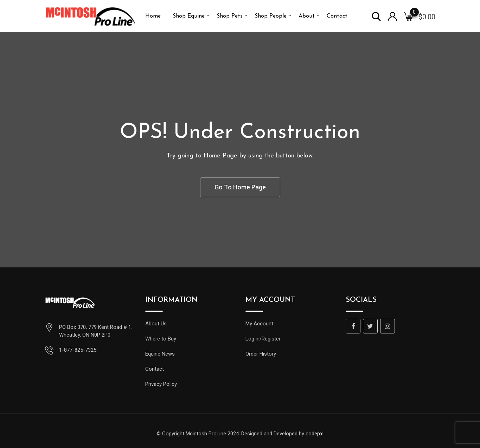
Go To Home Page (240, 187)
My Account (259, 324)
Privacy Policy (161, 384)
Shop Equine (189, 16)
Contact (337, 16)
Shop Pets (230, 16)
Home (153, 16)
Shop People (271, 16)
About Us (156, 324)
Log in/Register (263, 339)
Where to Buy (161, 339)
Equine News (160, 354)
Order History (261, 354)
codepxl (315, 434)
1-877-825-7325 (78, 350)
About (307, 16)
